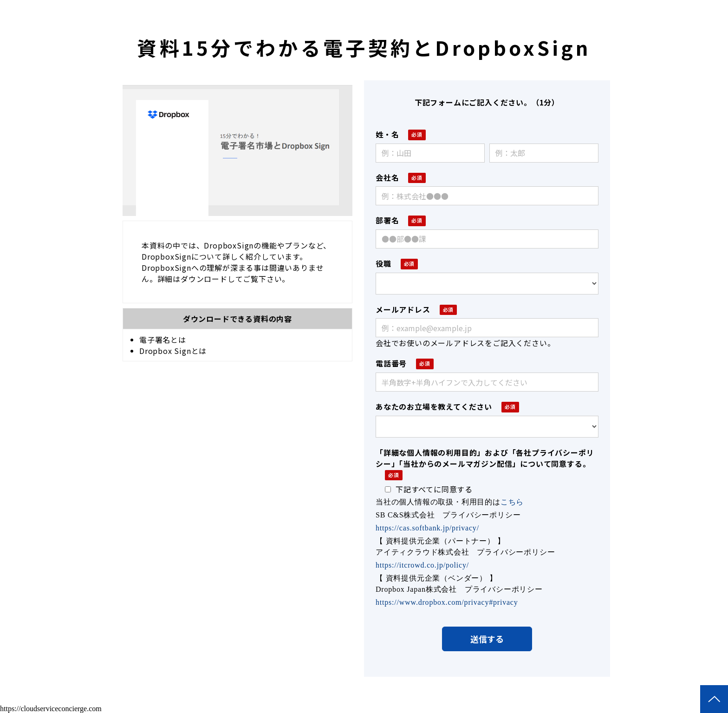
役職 (383, 263)
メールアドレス (403, 309)
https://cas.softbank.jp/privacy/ (427, 528)
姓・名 (387, 134)
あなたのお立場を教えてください (434, 406)
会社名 (387, 177)
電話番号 (391, 363)
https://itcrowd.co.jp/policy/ (422, 565)
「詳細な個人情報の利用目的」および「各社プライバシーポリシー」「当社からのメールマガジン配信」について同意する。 (485, 458)
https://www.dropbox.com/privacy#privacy (447, 602)
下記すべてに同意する (429, 489)
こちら (512, 502)
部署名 (387, 220)
